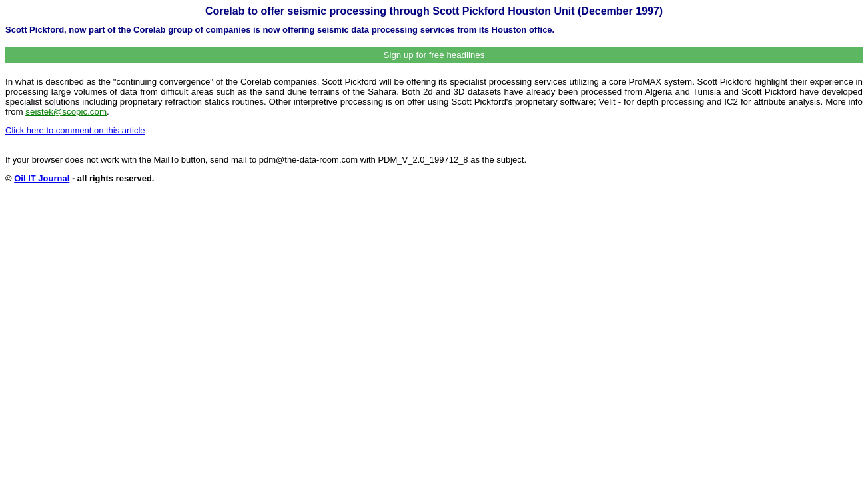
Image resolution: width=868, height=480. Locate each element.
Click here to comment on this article (75, 130)
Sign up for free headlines (434, 55)
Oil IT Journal (42, 178)
